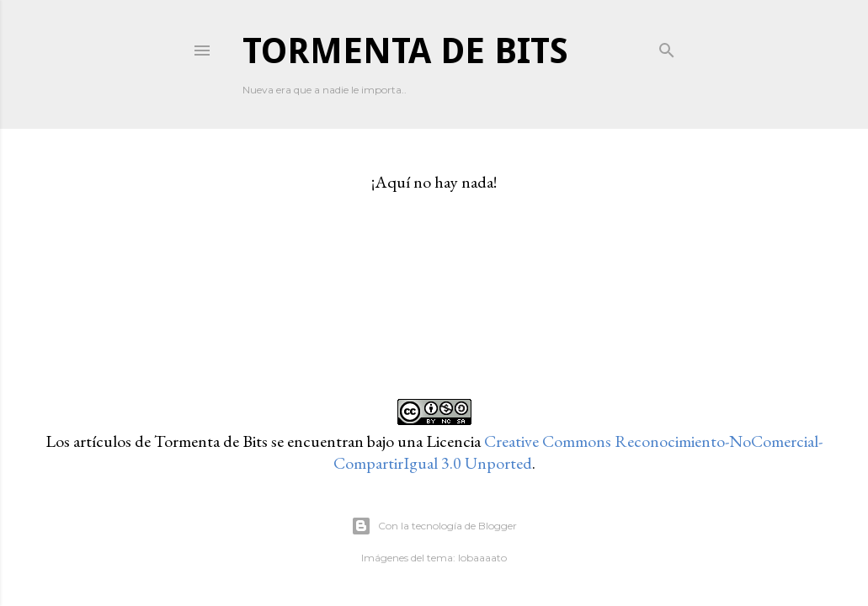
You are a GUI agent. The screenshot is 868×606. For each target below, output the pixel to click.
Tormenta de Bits (405, 51)
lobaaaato (482, 558)
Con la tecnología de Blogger (434, 526)
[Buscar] (667, 47)
